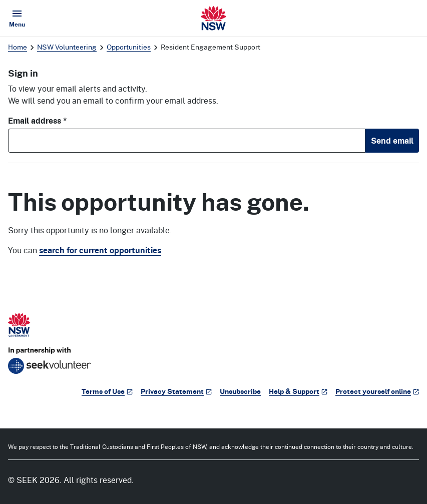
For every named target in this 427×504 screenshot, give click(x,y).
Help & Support (298, 391)
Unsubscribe (240, 391)
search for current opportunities (100, 250)
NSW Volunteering (67, 47)
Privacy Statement (176, 391)
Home (18, 47)
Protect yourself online (377, 391)
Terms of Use (107, 391)
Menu (19, 18)
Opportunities (129, 47)
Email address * (38, 121)
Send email (392, 141)
